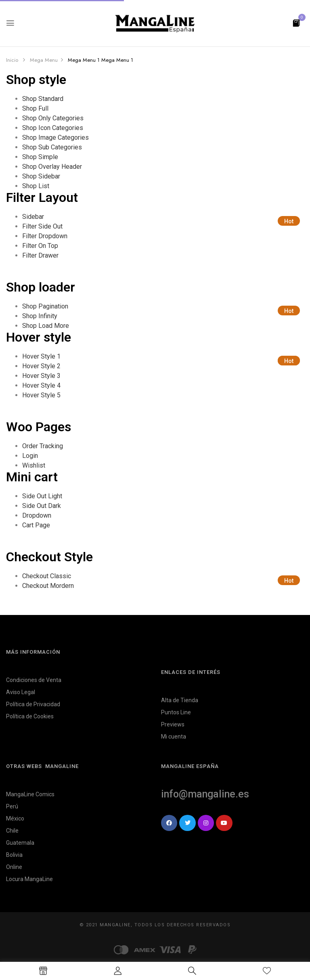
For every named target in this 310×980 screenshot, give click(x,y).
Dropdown (37, 515)
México (15, 818)
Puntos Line (176, 712)
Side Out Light (42, 496)
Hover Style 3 (41, 376)
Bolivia (14, 855)
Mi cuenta (174, 737)
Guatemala (20, 843)
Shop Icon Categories (53, 128)
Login (30, 456)
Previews (173, 724)
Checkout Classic (47, 576)
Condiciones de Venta (34, 680)
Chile (12, 831)
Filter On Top (40, 246)
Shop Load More (46, 326)
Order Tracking (43, 446)
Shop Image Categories (56, 137)
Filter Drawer (40, 255)
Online (14, 867)
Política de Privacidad (33, 704)
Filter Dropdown (45, 236)
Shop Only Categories (53, 118)
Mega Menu (44, 60)
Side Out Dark (42, 506)
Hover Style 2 (41, 366)
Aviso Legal (21, 692)
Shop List (36, 186)
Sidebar (33, 217)
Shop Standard (43, 99)
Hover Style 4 (41, 385)
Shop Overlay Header (52, 167)
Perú (12, 806)
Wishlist (34, 465)
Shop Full (35, 108)
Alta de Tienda (180, 700)
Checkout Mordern (48, 586)
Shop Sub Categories (52, 147)
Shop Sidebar (41, 176)
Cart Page (36, 525)
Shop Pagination (45, 306)
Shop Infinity (40, 316)
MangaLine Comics (30, 794)
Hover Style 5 (41, 395)
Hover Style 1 (41, 356)
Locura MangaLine (29, 879)
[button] (296, 22)
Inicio (12, 60)
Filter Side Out (42, 226)
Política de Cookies (30, 716)
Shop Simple (40, 157)
